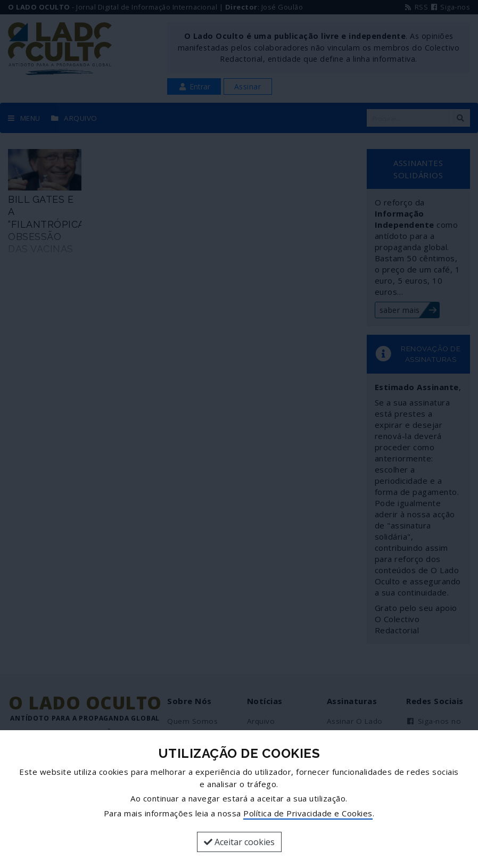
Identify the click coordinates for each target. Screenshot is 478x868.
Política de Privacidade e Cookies (308, 813)
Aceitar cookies (239, 842)
